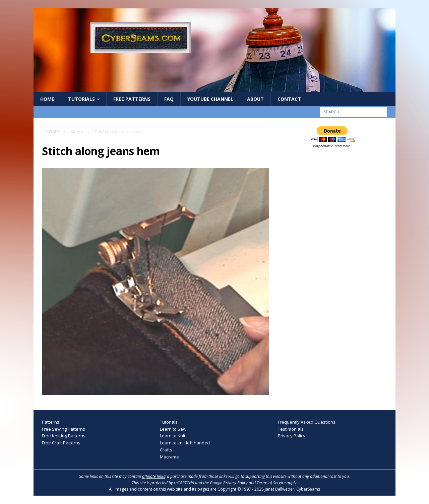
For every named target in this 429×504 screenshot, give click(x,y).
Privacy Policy (292, 436)
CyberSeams (308, 489)
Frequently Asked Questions (307, 422)
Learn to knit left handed (185, 443)
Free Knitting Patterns (64, 436)
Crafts (166, 450)
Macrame (169, 457)
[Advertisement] (328, 259)
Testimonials (291, 429)
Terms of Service (271, 483)
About (255, 99)
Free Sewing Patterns (64, 429)
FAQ (169, 99)
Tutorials (81, 99)
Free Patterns (132, 99)
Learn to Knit (173, 436)
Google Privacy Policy (229, 483)
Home (47, 99)
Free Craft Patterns (61, 443)
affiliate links (154, 476)
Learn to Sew (173, 429)
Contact (289, 99)
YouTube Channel (210, 99)
